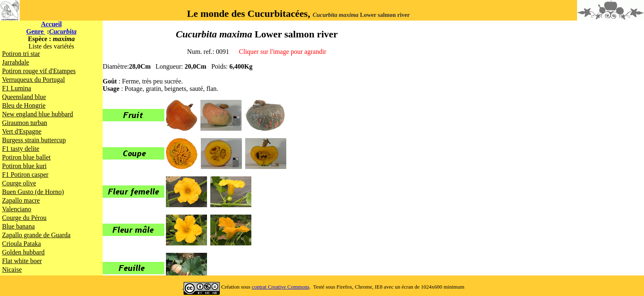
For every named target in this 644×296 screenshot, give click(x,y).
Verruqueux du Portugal (33, 80)
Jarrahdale (16, 62)
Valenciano (17, 209)
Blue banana (18, 226)
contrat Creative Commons (281, 287)
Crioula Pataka (22, 244)
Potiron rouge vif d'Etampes (39, 71)
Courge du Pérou (24, 218)
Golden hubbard (23, 252)
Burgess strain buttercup (34, 140)
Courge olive (19, 183)
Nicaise (12, 269)
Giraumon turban (25, 123)
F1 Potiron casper (25, 175)
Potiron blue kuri (24, 166)
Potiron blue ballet (26, 157)
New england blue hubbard (38, 114)
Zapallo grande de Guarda (36, 235)
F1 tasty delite (21, 149)
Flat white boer (22, 261)
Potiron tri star (21, 54)
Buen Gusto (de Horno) (33, 192)
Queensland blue (24, 97)
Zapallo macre (21, 200)
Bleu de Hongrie (24, 105)
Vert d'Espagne (22, 131)
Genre (36, 31)
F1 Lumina (17, 88)
